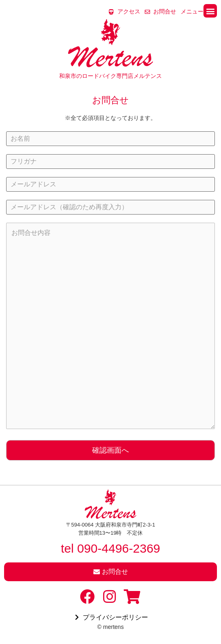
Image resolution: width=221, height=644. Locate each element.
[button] (210, 11)
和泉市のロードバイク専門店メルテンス (110, 76)
